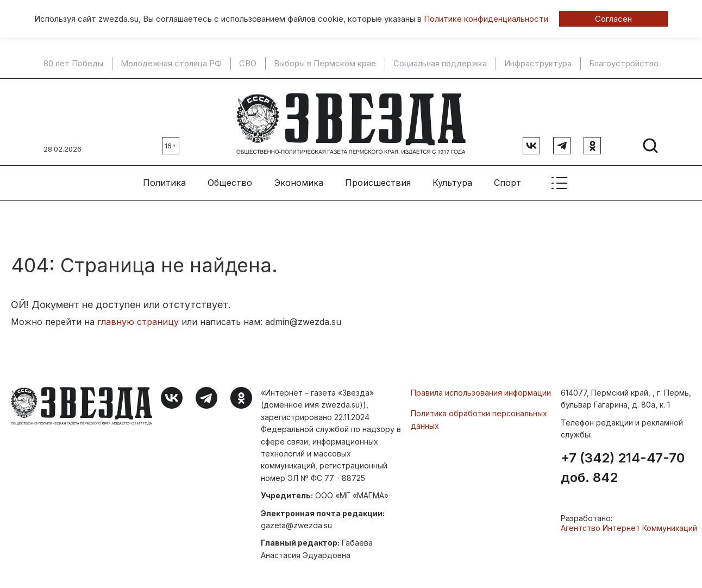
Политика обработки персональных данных (479, 417)
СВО (248, 64)
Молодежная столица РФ (171, 64)
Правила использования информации (481, 390)
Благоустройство (624, 64)
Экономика (299, 180)
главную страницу (138, 319)
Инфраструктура (538, 64)
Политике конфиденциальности (486, 19)
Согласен (613, 19)
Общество (230, 180)
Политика (164, 180)
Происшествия (378, 180)
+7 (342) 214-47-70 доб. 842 (623, 465)
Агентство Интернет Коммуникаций (629, 525)
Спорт (507, 180)
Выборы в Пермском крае (325, 64)
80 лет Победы (73, 64)
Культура (452, 180)
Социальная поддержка (440, 64)
